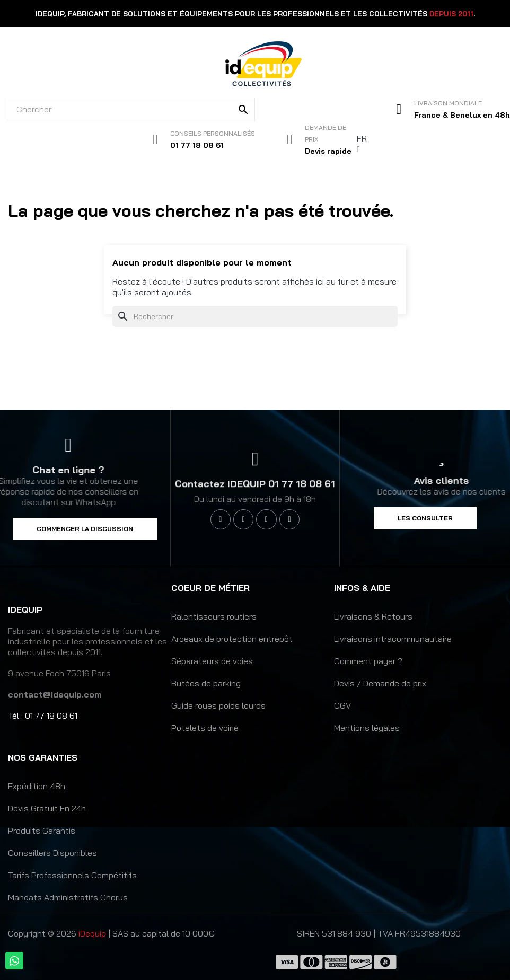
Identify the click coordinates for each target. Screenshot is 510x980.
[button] (85, 529)
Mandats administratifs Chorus (68, 897)
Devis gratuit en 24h (47, 808)
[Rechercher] (255, 316)
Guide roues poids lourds (218, 705)
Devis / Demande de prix (380, 683)
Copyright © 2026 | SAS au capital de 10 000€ (111, 933)
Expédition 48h (37, 786)
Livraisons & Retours (373, 616)
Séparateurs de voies (212, 661)
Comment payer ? (368, 661)
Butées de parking (206, 683)
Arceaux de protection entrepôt (232, 639)
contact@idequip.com (55, 694)
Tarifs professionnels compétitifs (72, 875)
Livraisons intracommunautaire (393, 639)
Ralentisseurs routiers (214, 616)
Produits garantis (42, 831)
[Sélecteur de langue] (363, 144)
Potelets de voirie (205, 728)
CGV (342, 705)
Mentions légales (367, 728)
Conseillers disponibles (52, 853)
